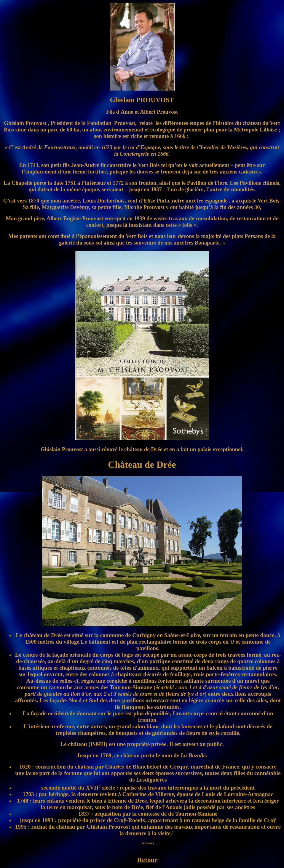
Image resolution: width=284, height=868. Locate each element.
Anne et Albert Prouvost (149, 112)
